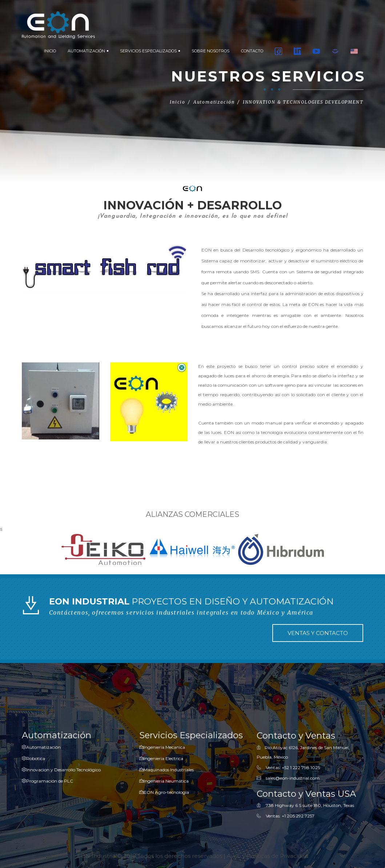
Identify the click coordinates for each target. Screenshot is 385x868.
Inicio (178, 102)
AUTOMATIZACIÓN (88, 51)
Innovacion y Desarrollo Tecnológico (61, 770)
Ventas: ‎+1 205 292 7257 (290, 816)
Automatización (41, 747)
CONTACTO (252, 51)
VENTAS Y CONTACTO (318, 633)
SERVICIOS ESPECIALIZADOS (150, 51)
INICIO (50, 51)
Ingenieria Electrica (161, 758)
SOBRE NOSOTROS (210, 51)
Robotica (33, 758)
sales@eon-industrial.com (293, 778)
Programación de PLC (47, 781)
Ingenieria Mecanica (162, 747)
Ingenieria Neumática (164, 781)
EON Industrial (97, 856)
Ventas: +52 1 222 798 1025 (293, 767)
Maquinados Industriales (167, 770)
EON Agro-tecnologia (164, 792)
